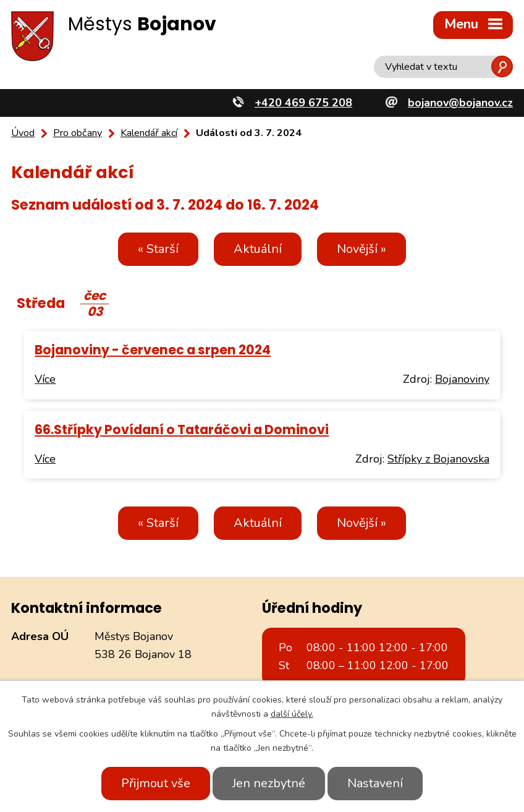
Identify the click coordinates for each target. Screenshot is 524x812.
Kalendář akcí (149, 133)
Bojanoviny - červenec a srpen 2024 (153, 350)
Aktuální (258, 249)
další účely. (292, 714)
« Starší (158, 249)
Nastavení (375, 783)
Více (45, 379)
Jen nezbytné (269, 783)
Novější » (361, 249)
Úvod (23, 133)
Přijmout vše (156, 783)
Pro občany (78, 133)
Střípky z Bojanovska (438, 459)
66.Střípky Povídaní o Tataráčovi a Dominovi (182, 430)
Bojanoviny (462, 379)
